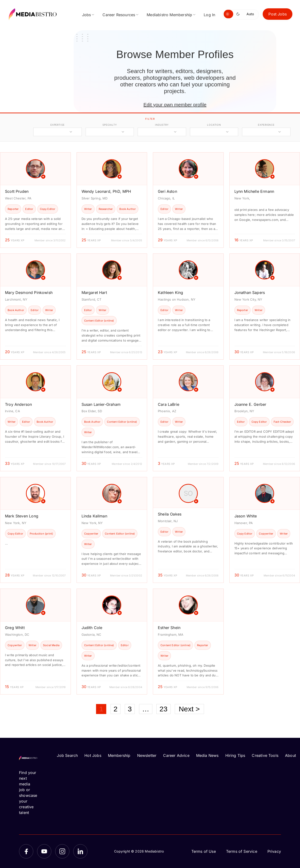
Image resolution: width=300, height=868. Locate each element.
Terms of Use (204, 851)
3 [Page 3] (130, 709)
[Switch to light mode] (228, 14)
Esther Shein (169, 628)
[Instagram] (62, 851)
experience (266, 125)
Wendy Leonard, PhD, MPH (106, 191)
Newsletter (147, 755)
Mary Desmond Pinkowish (29, 293)
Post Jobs (278, 14)
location (214, 125)
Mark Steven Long (22, 516)
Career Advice (176, 755)
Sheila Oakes (170, 514)
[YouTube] (44, 851)
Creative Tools (265, 755)
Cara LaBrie (169, 404)
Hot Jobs (93, 755)
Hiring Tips (235, 755)
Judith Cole (92, 628)
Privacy (274, 851)
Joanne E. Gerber (250, 404)
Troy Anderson (18, 404)
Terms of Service (242, 851)
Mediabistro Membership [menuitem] (169, 15)
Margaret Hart (94, 293)
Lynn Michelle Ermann (254, 191)
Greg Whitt (15, 628)
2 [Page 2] (116, 709)
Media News (207, 755)
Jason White (246, 516)
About (290, 755)
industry (162, 125)
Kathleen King (170, 293)
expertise (58, 125)
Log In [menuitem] (209, 15)
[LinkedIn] (80, 851)
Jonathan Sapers (250, 293)
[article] (35, 200)
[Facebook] (26, 851)
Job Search (67, 755)
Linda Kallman (94, 516)
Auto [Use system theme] (250, 14)
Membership (119, 755)
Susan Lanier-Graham (101, 404)
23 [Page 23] (164, 709)
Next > (189, 709)
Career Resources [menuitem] (119, 15)
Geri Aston (167, 191)
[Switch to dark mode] (239, 14)
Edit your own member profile (175, 105)
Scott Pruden (17, 191)
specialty (110, 125)
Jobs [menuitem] (87, 15)
